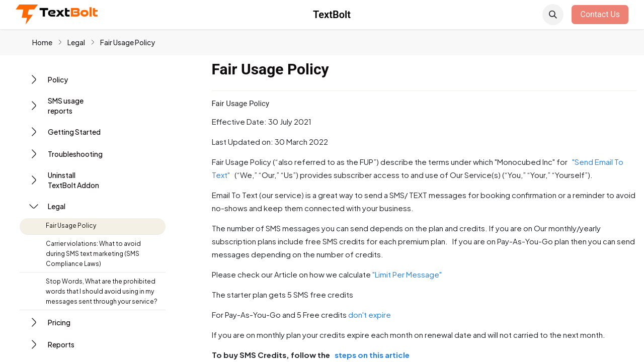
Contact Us (600, 14)
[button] (553, 15)
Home (42, 42)
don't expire (370, 314)
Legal (76, 42)
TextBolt (332, 15)
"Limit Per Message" (409, 274)
